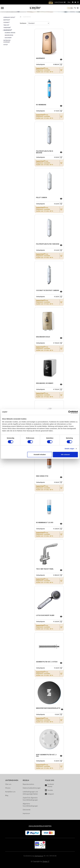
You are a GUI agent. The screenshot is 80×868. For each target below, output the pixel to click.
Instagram (51, 794)
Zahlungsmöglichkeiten (40, 826)
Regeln (26, 780)
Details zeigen (69, 449)
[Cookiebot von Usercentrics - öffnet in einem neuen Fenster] (70, 412)
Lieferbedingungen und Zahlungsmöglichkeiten (30, 793)
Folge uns (50, 780)
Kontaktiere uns (10, 792)
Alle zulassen (65, 454)
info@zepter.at (39, 856)
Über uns (8, 784)
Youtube (50, 790)
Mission (8, 788)
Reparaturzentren (28, 784)
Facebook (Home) (51, 785)
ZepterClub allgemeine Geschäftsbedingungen (30, 799)
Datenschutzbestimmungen (32, 788)
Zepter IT (46, 861)
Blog (7, 795)
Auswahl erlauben (40, 454)
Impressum (26, 813)
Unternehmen (12, 780)
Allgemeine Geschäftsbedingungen (30, 805)
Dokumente (27, 810)
